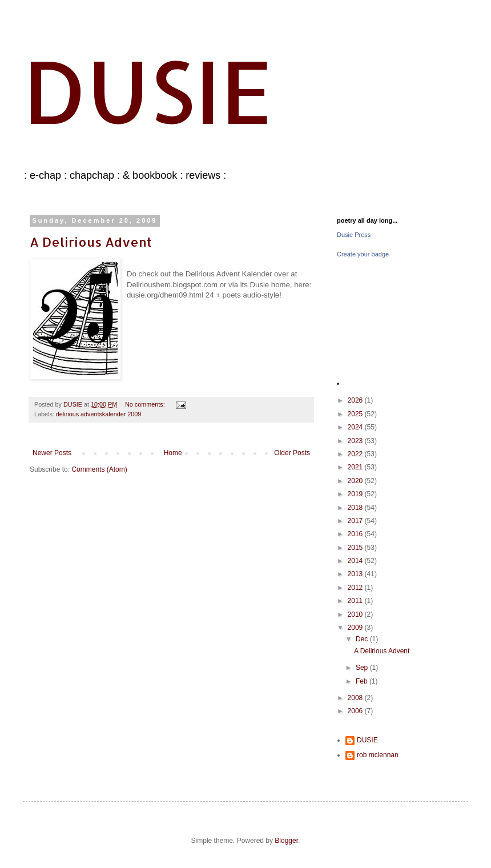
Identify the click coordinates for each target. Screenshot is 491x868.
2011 (356, 601)
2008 (356, 698)
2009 (356, 628)
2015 (356, 548)
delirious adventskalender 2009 (98, 414)
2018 (356, 508)
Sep (363, 668)
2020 (356, 481)
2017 (356, 521)
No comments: (146, 404)
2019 (356, 494)
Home (173, 453)
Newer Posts (52, 453)
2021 (356, 467)
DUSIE (148, 90)
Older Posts (292, 453)
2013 (356, 574)
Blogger (286, 841)
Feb (363, 681)
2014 (356, 561)
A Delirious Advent (91, 242)
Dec (363, 639)
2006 (356, 711)
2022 (356, 454)
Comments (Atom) (99, 469)
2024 (356, 427)
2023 (356, 441)
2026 (356, 400)
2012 (356, 588)
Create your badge (363, 254)
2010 (356, 614)
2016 (356, 534)
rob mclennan (378, 755)
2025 (356, 414)
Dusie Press (354, 235)
